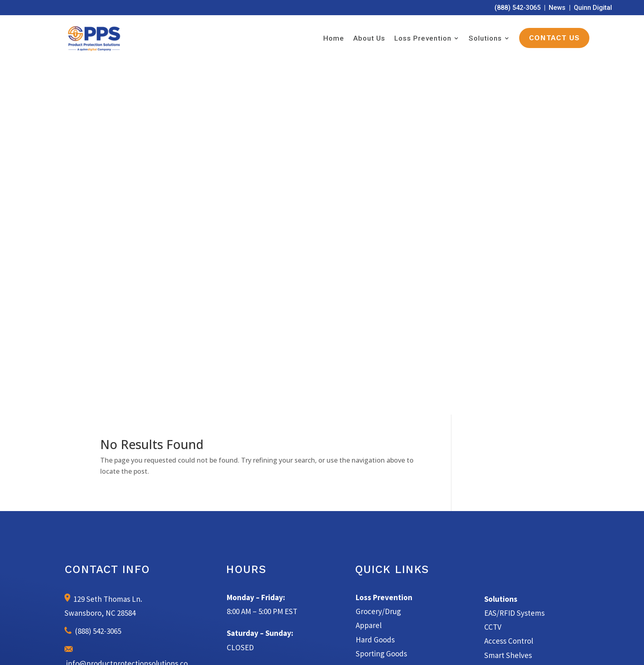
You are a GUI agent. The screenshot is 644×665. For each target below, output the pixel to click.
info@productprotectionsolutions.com (126, 307)
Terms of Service (364, 648)
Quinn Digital (593, 8)
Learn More (322, 504)
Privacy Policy (407, 648)
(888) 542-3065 (517, 8)
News (557, 8)
